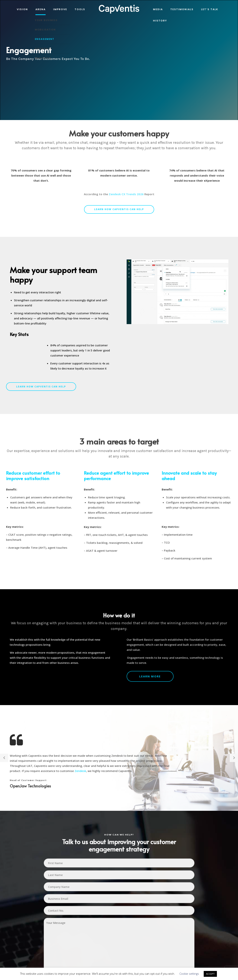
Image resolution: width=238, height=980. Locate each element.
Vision (22, 9)
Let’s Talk (210, 9)
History (160, 21)
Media (158, 9)
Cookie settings (189, 974)
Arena (41, 9)
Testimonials (182, 9)
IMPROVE (60, 9)
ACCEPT (210, 974)
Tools (80, 9)
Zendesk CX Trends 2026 (126, 194)
